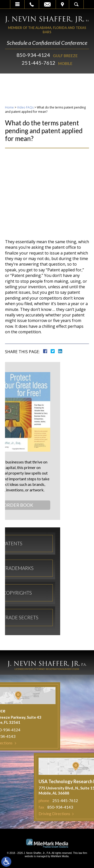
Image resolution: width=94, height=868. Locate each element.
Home (9, 107)
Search (76, 4)
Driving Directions (69, 813)
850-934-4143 (75, 807)
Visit (62, 4)
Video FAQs (25, 107)
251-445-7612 (39, 63)
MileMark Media (60, 856)
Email (47, 4)
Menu (17, 4)
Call (32, 4)
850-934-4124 (33, 55)
